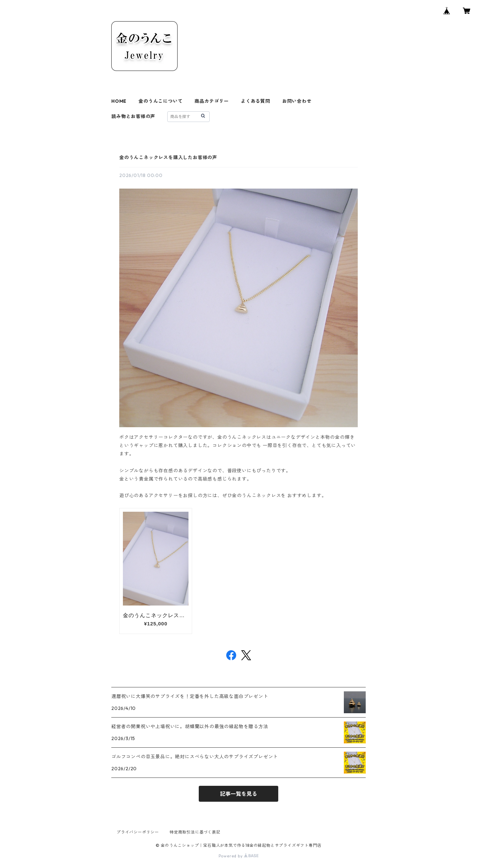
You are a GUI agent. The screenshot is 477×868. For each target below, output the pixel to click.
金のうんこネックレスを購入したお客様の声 (168, 157)
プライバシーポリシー (138, 832)
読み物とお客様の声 (133, 116)
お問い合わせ (297, 101)
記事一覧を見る (238, 794)
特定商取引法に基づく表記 (195, 832)
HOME (119, 101)
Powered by (239, 856)
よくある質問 (256, 101)
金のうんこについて (160, 101)
